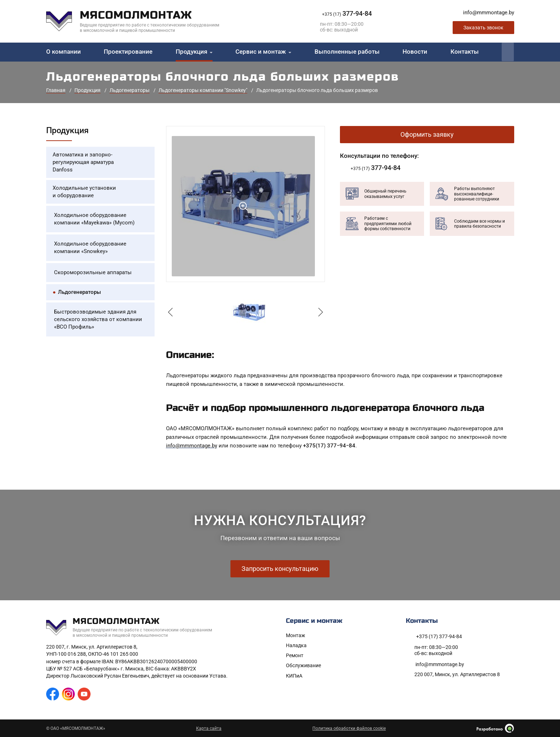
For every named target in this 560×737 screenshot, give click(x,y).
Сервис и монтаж (261, 52)
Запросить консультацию (280, 569)
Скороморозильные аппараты (93, 272)
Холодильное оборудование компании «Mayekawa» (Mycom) (94, 219)
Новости (415, 52)
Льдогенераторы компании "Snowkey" (203, 90)
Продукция (191, 52)
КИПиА (294, 676)
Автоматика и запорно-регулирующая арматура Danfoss (83, 162)
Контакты (465, 52)
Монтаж (296, 635)
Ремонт (295, 655)
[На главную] (138, 21)
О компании (64, 52)
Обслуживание (303, 665)
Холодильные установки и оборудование (84, 192)
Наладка (296, 645)
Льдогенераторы (130, 90)
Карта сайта (209, 728)
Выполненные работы (347, 52)
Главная (56, 90)
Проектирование (128, 52)
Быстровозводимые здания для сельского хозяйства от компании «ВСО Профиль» (98, 319)
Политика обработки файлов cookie (349, 728)
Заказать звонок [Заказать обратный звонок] (483, 28)
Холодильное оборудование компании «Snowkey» (90, 248)
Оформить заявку (427, 134)
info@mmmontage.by (192, 446)
